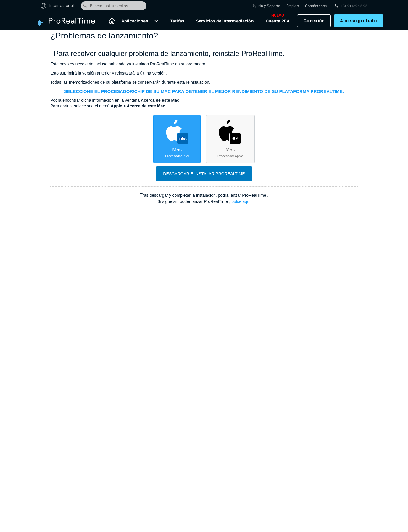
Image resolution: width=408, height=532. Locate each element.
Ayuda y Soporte (266, 6)
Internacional (57, 5)
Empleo (293, 6)
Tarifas (177, 21)
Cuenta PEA (278, 20)
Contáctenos (316, 6)
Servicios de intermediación (225, 21)
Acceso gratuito (358, 21)
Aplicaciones (135, 21)
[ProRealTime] (70, 21)
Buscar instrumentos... (107, 6)
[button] (156, 21)
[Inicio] (112, 21)
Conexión (314, 21)
